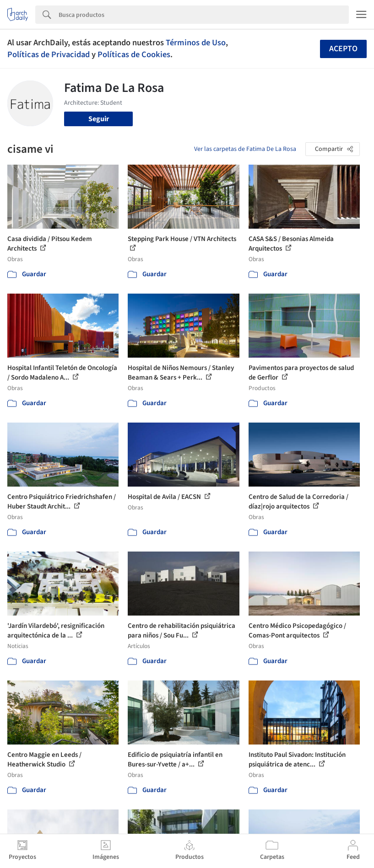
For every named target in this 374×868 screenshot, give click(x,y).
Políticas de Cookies (134, 54)
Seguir (99, 119)
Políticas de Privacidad (49, 54)
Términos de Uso (196, 43)
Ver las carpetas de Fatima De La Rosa (245, 149)
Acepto (343, 49)
